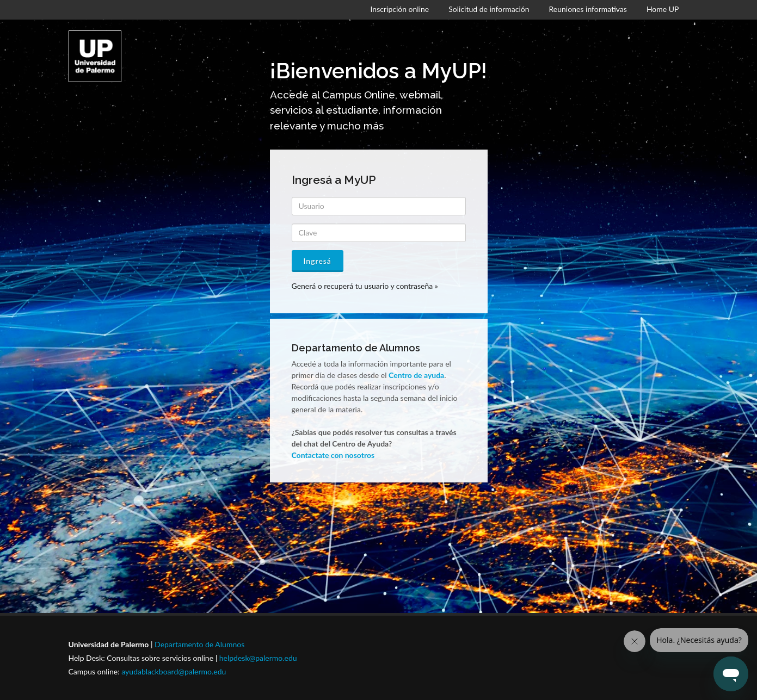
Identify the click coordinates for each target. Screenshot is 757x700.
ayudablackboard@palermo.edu (174, 671)
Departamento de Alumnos (199, 644)
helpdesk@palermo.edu (258, 658)
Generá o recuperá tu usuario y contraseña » (365, 286)
